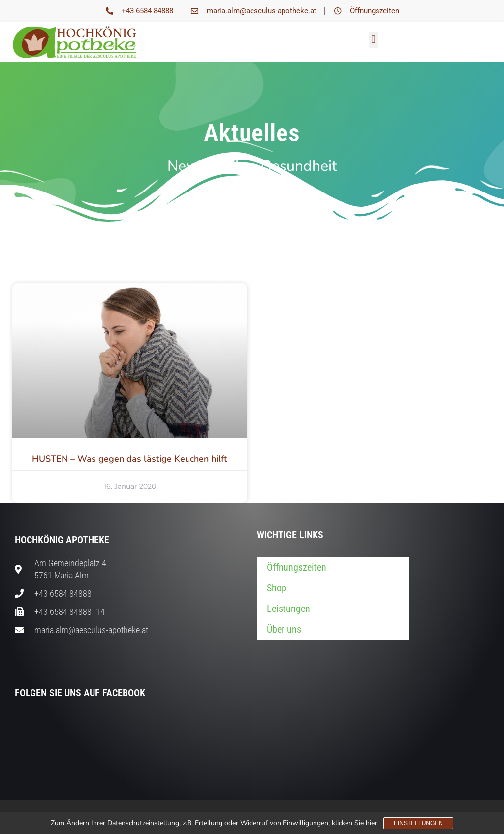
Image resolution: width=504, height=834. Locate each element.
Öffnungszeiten (297, 567)
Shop (277, 588)
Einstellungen (418, 823)
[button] (373, 40)
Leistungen (288, 609)
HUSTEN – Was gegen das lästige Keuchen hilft (130, 459)
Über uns (284, 629)
